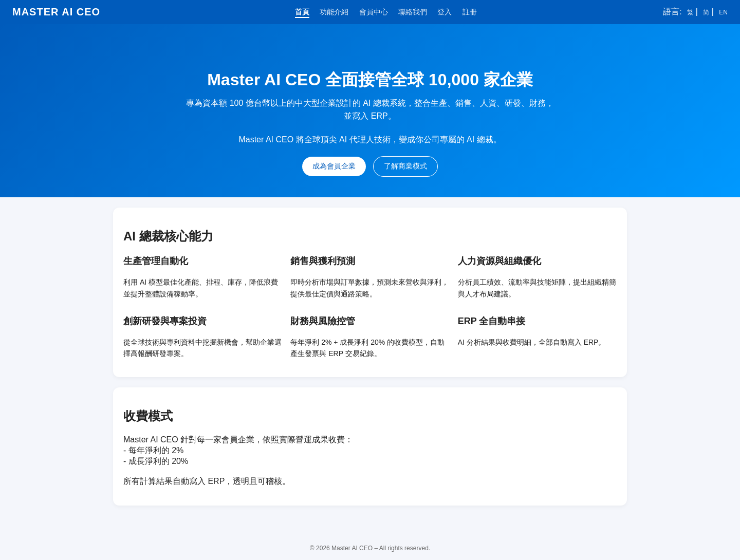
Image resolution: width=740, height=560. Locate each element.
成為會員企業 (334, 166)
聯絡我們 (413, 12)
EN (723, 12)
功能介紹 (334, 12)
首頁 (302, 12)
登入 (445, 12)
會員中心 (374, 12)
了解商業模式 (405, 166)
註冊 (470, 12)
